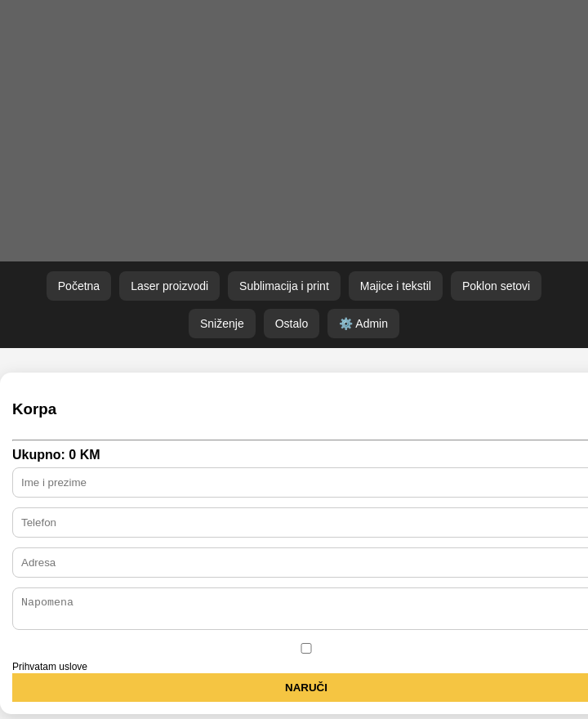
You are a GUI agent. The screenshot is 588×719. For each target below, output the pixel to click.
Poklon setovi (496, 286)
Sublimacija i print (284, 286)
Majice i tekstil (396, 286)
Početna (79, 286)
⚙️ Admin (363, 324)
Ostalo (292, 324)
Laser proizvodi (169, 286)
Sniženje (222, 324)
